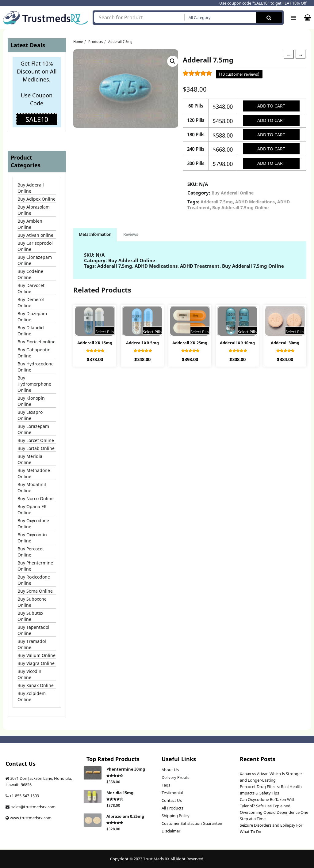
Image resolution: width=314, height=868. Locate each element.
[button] (173, 59)
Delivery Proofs (175, 777)
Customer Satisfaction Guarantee (192, 823)
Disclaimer (171, 831)
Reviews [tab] (132, 236)
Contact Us (172, 800)
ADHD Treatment (200, 267)
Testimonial (172, 793)
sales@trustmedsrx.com (33, 807)
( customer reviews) (239, 74)
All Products (172, 808)
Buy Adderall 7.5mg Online (240, 209)
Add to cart (271, 106)
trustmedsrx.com (36, 818)
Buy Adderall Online (233, 194)
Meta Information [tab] (96, 236)
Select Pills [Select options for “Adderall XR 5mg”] (152, 333)
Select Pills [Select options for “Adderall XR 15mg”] (105, 333)
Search (269, 18)
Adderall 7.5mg (217, 203)
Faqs (166, 785)
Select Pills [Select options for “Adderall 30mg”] (295, 333)
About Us (170, 770)
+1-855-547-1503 (24, 796)
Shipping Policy (176, 816)
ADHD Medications (255, 203)
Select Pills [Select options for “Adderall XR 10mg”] (247, 333)
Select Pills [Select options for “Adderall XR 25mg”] (200, 333)
